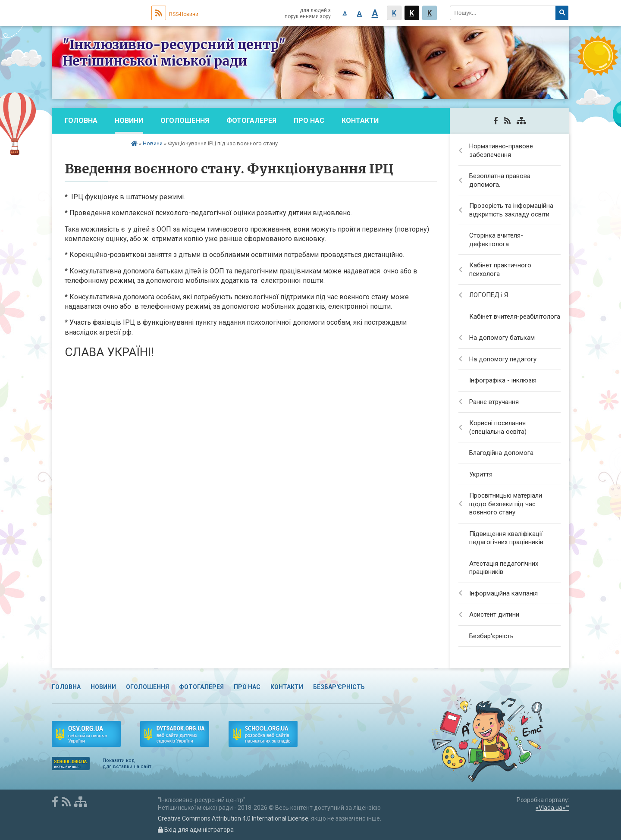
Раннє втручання (494, 402)
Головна (81, 121)
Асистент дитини (494, 614)
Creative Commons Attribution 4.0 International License (233, 818)
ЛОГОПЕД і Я (489, 295)
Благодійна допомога (501, 453)
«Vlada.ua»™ (552, 808)
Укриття (481, 474)
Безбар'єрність (94, 146)
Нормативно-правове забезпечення (501, 150)
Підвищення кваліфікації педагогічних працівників (506, 538)
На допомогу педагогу (503, 359)
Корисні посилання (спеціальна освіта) (498, 427)
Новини (129, 121)
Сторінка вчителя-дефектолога (496, 240)
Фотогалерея (251, 121)
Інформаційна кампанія (503, 593)
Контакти (360, 121)
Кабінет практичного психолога (500, 270)
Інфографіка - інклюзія (503, 380)
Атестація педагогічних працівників (504, 568)
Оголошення (185, 121)
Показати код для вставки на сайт (127, 763)
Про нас (309, 121)
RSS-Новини (175, 14)
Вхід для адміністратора (196, 830)
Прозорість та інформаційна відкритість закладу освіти (511, 210)
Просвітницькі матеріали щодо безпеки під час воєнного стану (506, 504)
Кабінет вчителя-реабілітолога (515, 317)
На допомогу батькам (502, 338)
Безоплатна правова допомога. (500, 180)
